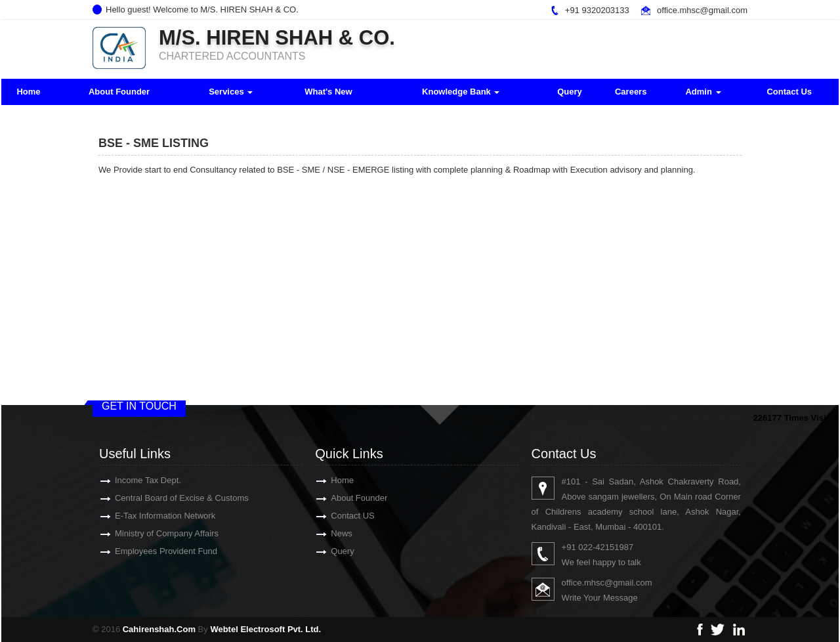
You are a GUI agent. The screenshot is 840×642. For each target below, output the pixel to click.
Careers (631, 92)
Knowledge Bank (461, 92)
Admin (703, 92)
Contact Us (789, 92)
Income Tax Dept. (133, 480)
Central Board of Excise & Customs (167, 498)
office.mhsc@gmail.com (702, 10)
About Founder (119, 92)
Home (28, 92)
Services (231, 92)
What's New (328, 92)
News (326, 533)
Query (570, 92)
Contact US (337, 516)
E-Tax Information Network (150, 516)
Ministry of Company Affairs (152, 533)
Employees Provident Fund (151, 551)
